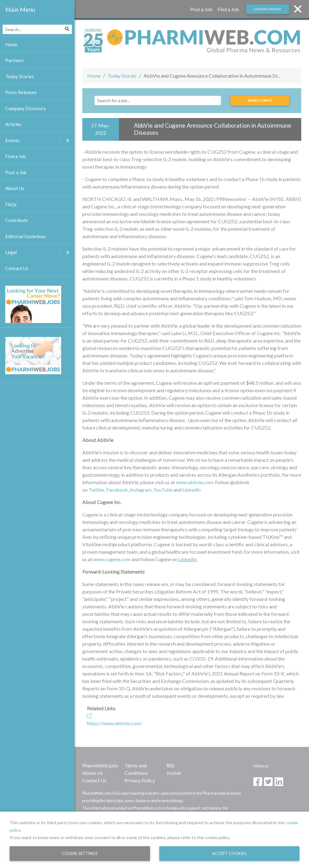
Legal (40, 252)
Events (40, 141)
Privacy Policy (140, 780)
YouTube (163, 490)
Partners (14, 60)
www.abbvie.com (194, 482)
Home (94, 76)
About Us (93, 773)
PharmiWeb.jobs (100, 765)
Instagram (141, 490)
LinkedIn (191, 490)
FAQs (11, 204)
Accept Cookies (229, 853)
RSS (170, 765)
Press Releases (21, 92)
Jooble (174, 773)
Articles (13, 124)
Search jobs (260, 100)
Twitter (96, 490)
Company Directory (26, 108)
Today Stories (122, 76)
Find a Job (228, 9)
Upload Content (267, 9)
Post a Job (201, 9)
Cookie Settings (80, 853)
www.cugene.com (112, 559)
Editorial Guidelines (26, 236)
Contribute (17, 220)
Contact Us (94, 780)
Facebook (117, 490)
